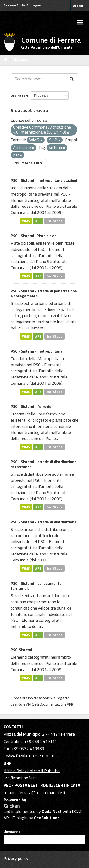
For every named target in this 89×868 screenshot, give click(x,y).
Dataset (21, 59)
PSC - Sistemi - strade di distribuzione (44, 522)
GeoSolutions (47, 818)
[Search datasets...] (38, 79)
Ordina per (19, 95)
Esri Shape (54, 221)
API (29, 704)
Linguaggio (12, 832)
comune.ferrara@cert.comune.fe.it (34, 793)
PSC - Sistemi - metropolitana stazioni (44, 180)
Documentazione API (56, 704)
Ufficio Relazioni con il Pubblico (32, 771)
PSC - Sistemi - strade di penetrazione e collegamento (44, 293)
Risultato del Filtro (28, 163)
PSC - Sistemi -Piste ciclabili (35, 236)
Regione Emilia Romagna (22, 5)
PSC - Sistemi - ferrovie (31, 406)
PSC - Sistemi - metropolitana (37, 351)
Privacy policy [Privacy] (16, 858)
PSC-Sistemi (21, 650)
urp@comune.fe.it (20, 778)
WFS (38, 221)
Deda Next (52, 811)
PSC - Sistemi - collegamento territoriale (36, 586)
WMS (26, 221)
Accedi (78, 6)
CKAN (12, 806)
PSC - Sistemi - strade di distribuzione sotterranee (44, 464)
